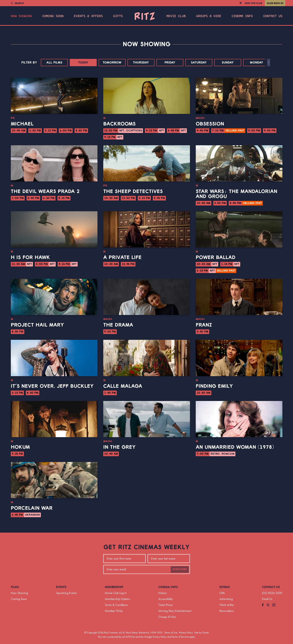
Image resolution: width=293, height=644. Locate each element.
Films (15, 587)
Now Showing (21, 16)
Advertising (226, 599)
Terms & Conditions (116, 605)
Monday (256, 63)
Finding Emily (214, 386)
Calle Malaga (123, 386)
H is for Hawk (30, 257)
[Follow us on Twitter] (268, 605)
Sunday (228, 63)
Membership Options (118, 599)
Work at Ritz (227, 605)
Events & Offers (88, 16)
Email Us (267, 599)
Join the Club (253, 3)
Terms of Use (171, 632)
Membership (114, 587)
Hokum (20, 447)
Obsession (210, 124)
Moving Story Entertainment (175, 611)
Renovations (227, 611)
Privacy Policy (186, 632)
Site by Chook (202, 632)
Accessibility (165, 599)
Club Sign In (275, 3)
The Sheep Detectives (133, 191)
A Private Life (122, 257)
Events (61, 587)
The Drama (118, 325)
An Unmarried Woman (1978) (235, 447)
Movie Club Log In (116, 593)
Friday (170, 63)
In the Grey (119, 447)
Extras (225, 587)
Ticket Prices (166, 605)
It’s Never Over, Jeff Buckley (52, 386)
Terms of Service (180, 637)
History (162, 593)
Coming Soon (53, 16)
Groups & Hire (209, 16)
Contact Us (273, 16)
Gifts (118, 16)
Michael (22, 124)
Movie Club (176, 16)
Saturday (199, 63)
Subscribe (180, 569)
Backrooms (119, 124)
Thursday (141, 63)
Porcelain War (32, 508)
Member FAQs (114, 611)
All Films (54, 63)
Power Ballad (216, 257)
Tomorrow (112, 63)
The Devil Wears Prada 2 (45, 191)
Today (83, 63)
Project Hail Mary (37, 325)
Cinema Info (242, 16)
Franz (204, 325)
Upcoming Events (66, 593)
